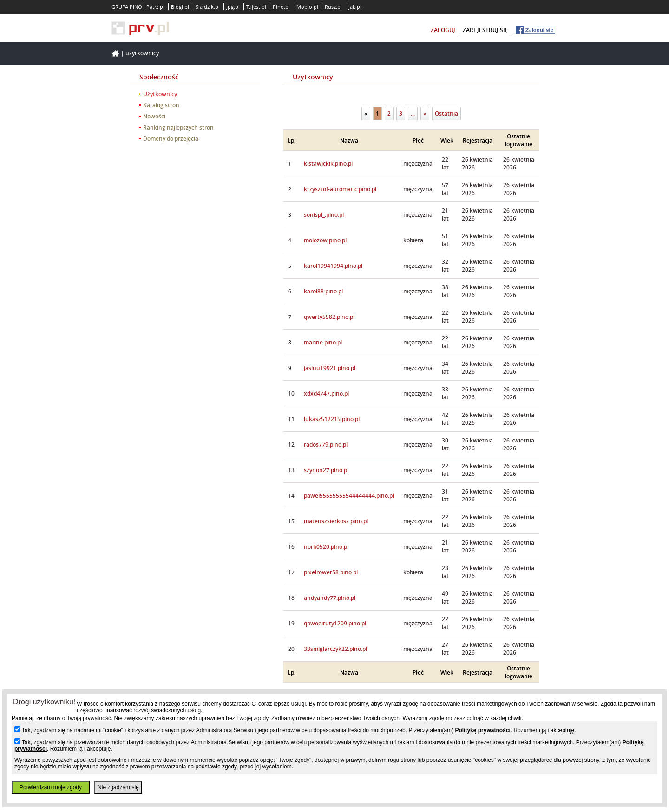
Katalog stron (161, 105)
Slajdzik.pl (208, 7)
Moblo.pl (307, 7)
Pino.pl (281, 7)
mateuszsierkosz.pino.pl (336, 521)
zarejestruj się (485, 30)
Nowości (154, 116)
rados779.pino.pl (326, 445)
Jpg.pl (233, 7)
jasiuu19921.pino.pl (330, 368)
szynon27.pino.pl (326, 470)
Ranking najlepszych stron (178, 127)
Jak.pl (355, 7)
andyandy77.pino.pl (330, 598)
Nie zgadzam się (118, 787)
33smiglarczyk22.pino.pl (335, 649)
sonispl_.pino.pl (324, 215)
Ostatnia (446, 114)
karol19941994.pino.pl (333, 266)
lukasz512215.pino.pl (332, 419)
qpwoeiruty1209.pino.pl (335, 623)
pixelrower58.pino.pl (331, 572)
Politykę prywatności (482, 730)
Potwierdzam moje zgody (51, 787)
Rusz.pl (333, 7)
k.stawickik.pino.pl (328, 164)
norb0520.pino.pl (326, 547)
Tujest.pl (256, 7)
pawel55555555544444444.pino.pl (349, 496)
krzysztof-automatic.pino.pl (340, 189)
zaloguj (443, 30)
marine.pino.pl (323, 342)
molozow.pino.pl (325, 240)
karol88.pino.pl (323, 291)
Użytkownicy (142, 53)
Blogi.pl (180, 7)
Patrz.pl (155, 7)
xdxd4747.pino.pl (326, 393)
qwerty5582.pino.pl (329, 317)
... (413, 114)
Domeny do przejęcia (171, 139)
